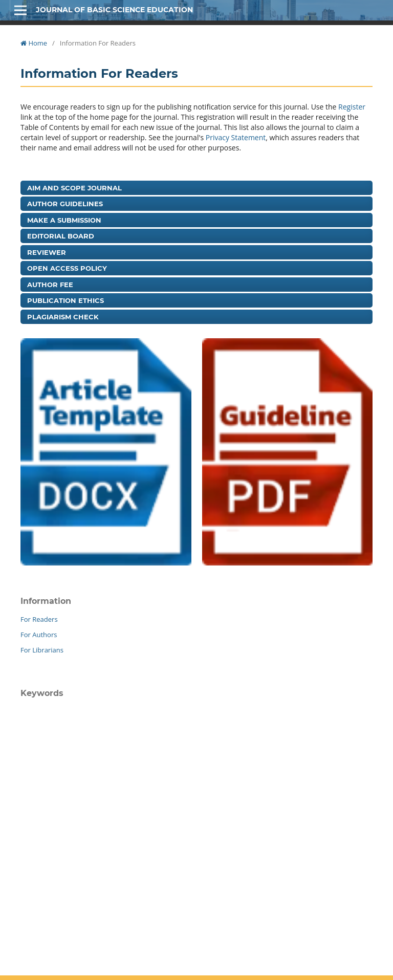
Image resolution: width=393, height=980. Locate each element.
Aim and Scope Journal (74, 188)
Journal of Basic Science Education (114, 10)
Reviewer (47, 252)
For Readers (39, 619)
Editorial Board (61, 236)
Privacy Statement (236, 137)
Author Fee (50, 285)
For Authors (39, 635)
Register (352, 107)
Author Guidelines (65, 204)
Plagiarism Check (63, 317)
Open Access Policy (67, 268)
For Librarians (42, 650)
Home (34, 43)
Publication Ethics (65, 300)
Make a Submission (64, 220)
